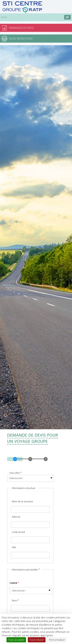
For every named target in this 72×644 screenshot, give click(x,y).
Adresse (16, 517)
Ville (14, 547)
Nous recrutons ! (21, 39)
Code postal (18, 532)
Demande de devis (21, 28)
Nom (14, 600)
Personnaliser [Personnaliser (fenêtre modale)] (57, 640)
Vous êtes (15, 473)
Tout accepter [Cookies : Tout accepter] (16, 640)
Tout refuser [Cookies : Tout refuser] (37, 640)
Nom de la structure (22, 501)
